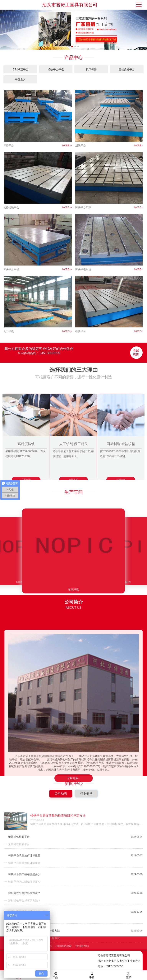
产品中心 (74, 57)
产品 (55, 975)
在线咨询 (136, 345)
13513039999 (50, 345)
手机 (92, 975)
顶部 (129, 975)
